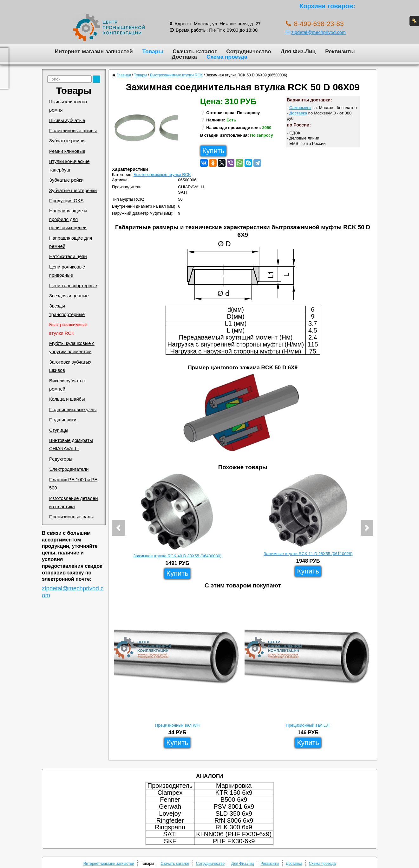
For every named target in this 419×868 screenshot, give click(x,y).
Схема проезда (227, 57)
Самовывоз (300, 108)
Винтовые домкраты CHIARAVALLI (71, 444)
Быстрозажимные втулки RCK (68, 329)
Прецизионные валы (71, 517)
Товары (153, 51)
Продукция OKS (66, 201)
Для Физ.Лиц (298, 51)
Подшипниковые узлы (73, 410)
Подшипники (63, 420)
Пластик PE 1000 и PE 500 (73, 484)
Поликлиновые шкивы (73, 131)
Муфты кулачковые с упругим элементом (72, 347)
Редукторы (61, 459)
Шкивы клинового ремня (68, 106)
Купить (213, 151)
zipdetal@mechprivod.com (316, 32)
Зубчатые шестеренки (73, 191)
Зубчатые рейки (66, 180)
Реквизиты (340, 51)
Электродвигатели (69, 469)
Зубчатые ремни (67, 141)
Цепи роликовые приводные (67, 271)
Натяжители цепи (68, 256)
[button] (118, 528)
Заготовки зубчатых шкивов (70, 366)
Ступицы (59, 430)
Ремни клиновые (67, 151)
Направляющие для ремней (71, 242)
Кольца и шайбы (67, 399)
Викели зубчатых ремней (67, 385)
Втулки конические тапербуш (69, 165)
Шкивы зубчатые (67, 120)
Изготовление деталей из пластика (73, 502)
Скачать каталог (195, 51)
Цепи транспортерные (73, 286)
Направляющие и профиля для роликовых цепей (68, 219)
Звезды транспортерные (67, 310)
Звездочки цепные (69, 296)
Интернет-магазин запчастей (94, 51)
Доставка (184, 57)
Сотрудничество (249, 51)
